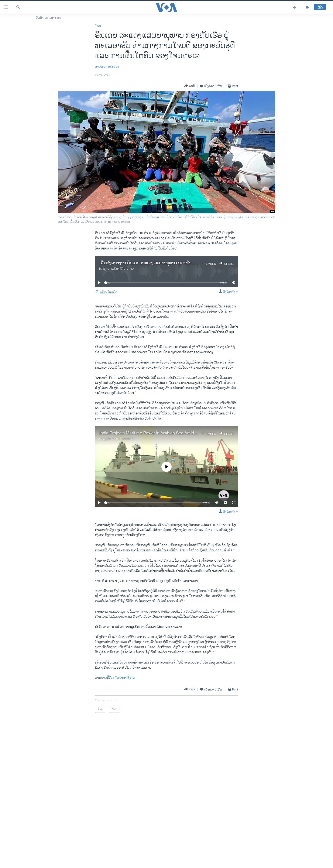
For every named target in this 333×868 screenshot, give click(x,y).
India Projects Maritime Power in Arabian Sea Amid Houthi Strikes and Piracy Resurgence (182, 433)
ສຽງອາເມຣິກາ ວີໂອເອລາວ (119, 269)
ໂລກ (98, 26)
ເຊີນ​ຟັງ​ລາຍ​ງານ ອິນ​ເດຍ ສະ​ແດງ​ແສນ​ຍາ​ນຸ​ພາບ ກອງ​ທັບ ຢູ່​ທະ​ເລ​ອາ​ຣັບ (157, 263)
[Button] (190, 86)
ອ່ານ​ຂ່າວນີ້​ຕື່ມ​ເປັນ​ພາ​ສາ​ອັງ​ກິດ (115, 678)
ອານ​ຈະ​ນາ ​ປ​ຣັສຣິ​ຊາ (107, 67)
